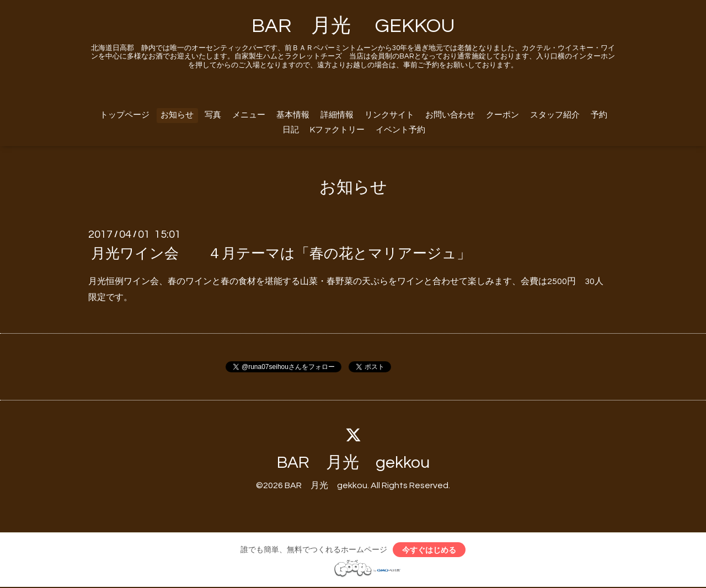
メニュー (249, 115)
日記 (291, 130)
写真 (213, 115)
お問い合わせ (450, 115)
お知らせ (177, 115)
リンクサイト (389, 115)
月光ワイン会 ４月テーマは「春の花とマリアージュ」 (281, 254)
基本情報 (293, 115)
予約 (599, 115)
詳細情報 (337, 115)
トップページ (125, 115)
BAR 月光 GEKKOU (353, 26)
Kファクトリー (337, 130)
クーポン (502, 115)
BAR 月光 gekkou (353, 463)
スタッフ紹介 (555, 115)
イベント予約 (400, 130)
